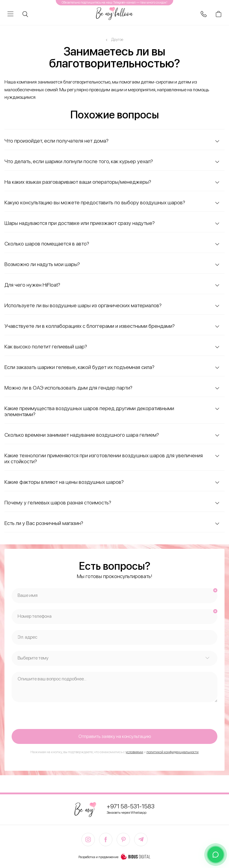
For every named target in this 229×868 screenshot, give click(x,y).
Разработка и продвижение (114, 857)
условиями (134, 752)
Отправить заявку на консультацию (115, 736)
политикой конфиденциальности (172, 752)
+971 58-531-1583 (131, 806)
